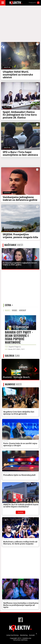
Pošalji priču (32, 2)
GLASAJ (20, 512)
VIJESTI (14, 245)
